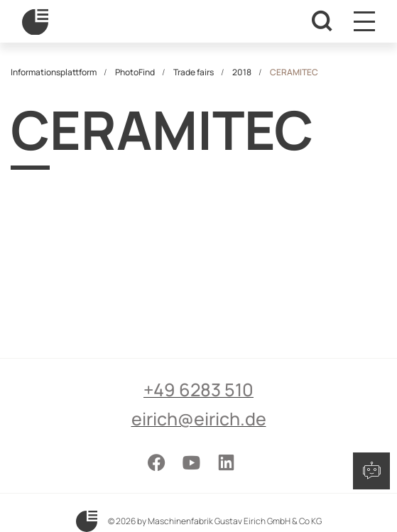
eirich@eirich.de (199, 419)
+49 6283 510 (198, 390)
